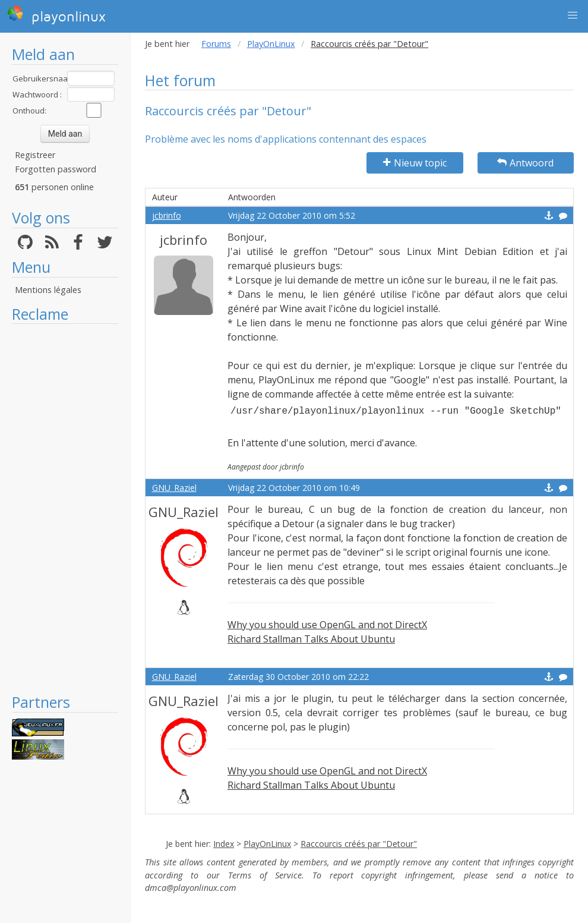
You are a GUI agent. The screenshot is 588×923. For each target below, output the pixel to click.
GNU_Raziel (174, 488)
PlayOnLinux (271, 44)
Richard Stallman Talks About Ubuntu (311, 639)
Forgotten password (56, 169)
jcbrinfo (167, 215)
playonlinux (56, 15)
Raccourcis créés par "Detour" (359, 844)
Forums (216, 44)
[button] (573, 15)
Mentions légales (48, 290)
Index (224, 844)
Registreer (35, 155)
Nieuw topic (415, 163)
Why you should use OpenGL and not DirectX (327, 625)
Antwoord (525, 163)
